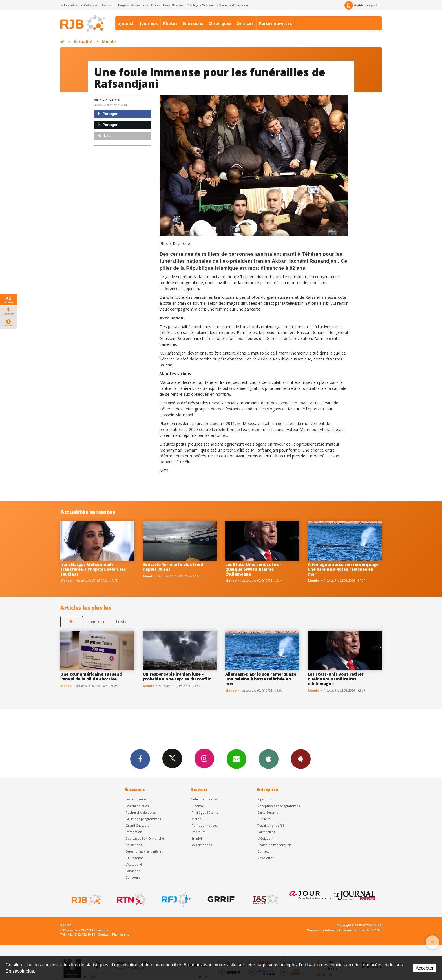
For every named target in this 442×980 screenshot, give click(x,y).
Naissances (140, 5)
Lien (105, 135)
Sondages (133, 871)
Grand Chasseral (138, 825)
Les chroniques (137, 806)
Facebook (140, 759)
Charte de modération (274, 845)
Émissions (193, 23)
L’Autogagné (135, 858)
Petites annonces (204, 825)
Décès (156, 5)
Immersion (134, 832)
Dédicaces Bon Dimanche (145, 838)
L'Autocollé (134, 864)
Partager (108, 114)
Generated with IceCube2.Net (361, 930)
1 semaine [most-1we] (96, 621)
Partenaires (266, 832)
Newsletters (237, 759)
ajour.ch (126, 23)
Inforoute (109, 5)
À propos (264, 799)
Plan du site (121, 935)
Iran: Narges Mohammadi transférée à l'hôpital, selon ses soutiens (93, 569)
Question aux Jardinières (144, 851)
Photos (170, 23)
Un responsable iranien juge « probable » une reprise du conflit (177, 676)
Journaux (149, 23)
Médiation (265, 838)
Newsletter (266, 858)
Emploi (123, 5)
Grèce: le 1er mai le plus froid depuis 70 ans (173, 567)
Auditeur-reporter (362, 5)
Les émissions (136, 799)
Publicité (264, 819)
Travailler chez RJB (271, 825)
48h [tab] (72, 621)
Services (245, 23)
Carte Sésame (174, 5)
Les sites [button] (69, 5)
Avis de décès (202, 845)
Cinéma (197, 806)
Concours (133, 877)
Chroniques (220, 23)
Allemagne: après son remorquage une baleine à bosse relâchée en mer (343, 569)
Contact (263, 851)
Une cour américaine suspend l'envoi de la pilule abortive (91, 676)
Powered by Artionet (322, 930)
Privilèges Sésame (200, 5)
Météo (196, 819)
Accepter (425, 968)
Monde (109, 42)
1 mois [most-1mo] (121, 621)
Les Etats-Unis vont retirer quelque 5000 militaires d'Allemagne (253, 569)
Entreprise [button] (90, 5)
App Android (301, 759)
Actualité (83, 42)
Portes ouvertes (276, 23)
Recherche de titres (141, 812)
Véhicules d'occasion (232, 5)
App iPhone (269, 759)
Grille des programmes (143, 819)
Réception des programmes (279, 806)
